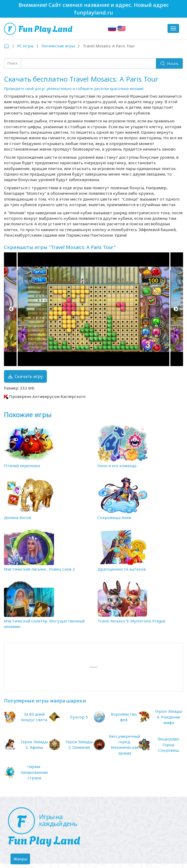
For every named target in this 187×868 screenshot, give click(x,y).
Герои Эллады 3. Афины (34, 744)
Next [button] (176, 309)
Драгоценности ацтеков (122, 569)
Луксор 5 (79, 717)
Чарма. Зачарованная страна (34, 772)
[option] (93, 309)
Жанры (22, 860)
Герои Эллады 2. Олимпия (79, 744)
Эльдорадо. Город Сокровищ (169, 744)
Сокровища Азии (114, 517)
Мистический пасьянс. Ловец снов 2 (39, 569)
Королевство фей (124, 717)
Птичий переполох (22, 466)
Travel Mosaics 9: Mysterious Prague (131, 621)
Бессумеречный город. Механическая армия (125, 745)
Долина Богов (18, 517)
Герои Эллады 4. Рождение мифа (169, 717)
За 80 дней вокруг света (34, 717)
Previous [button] (11, 309)
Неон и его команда (117, 466)
